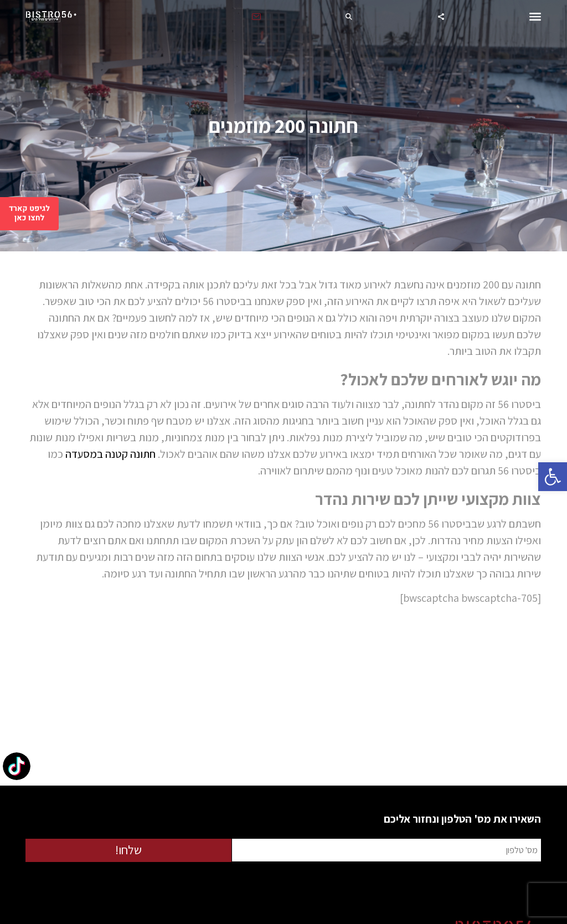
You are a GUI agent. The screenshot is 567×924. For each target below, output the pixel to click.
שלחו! (128, 850)
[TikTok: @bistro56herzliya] (17, 768)
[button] (553, 477)
